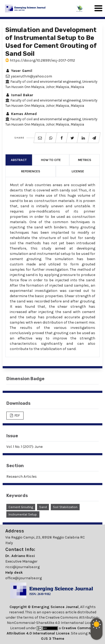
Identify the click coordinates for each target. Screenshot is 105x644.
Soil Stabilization (65, 507)
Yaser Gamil (19, 71)
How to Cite (51, 160)
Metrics (85, 160)
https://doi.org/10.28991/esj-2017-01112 (40, 60)
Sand (43, 507)
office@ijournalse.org (24, 578)
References (31, 171)
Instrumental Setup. (23, 514)
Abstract (19, 160)
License (78, 171)
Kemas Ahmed (21, 114)
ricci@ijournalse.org (22, 567)
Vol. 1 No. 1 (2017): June (24, 447)
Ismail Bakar (19, 95)
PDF (17, 415)
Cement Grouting (21, 507)
